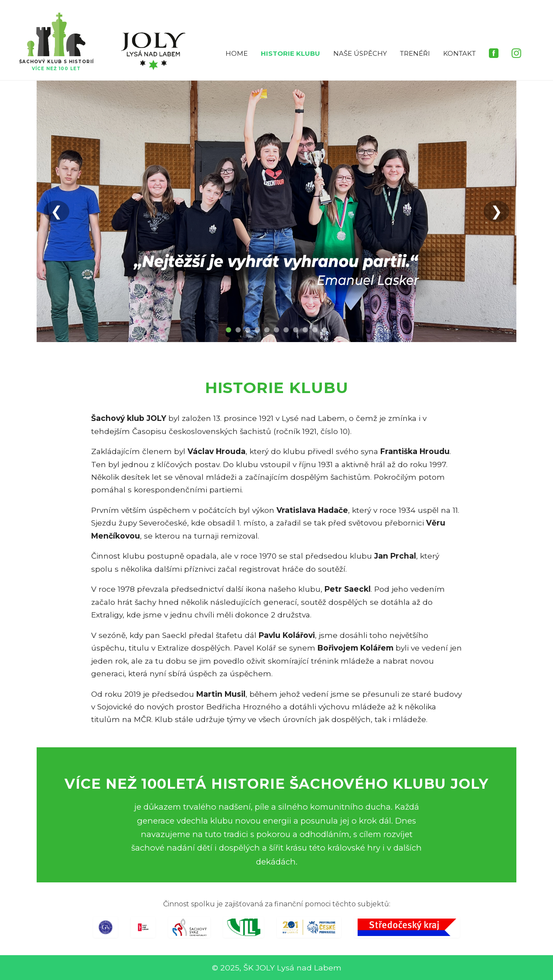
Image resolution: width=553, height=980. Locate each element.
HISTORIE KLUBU (290, 53)
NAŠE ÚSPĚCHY (360, 53)
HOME (237, 53)
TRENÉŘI (415, 53)
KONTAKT (459, 53)
